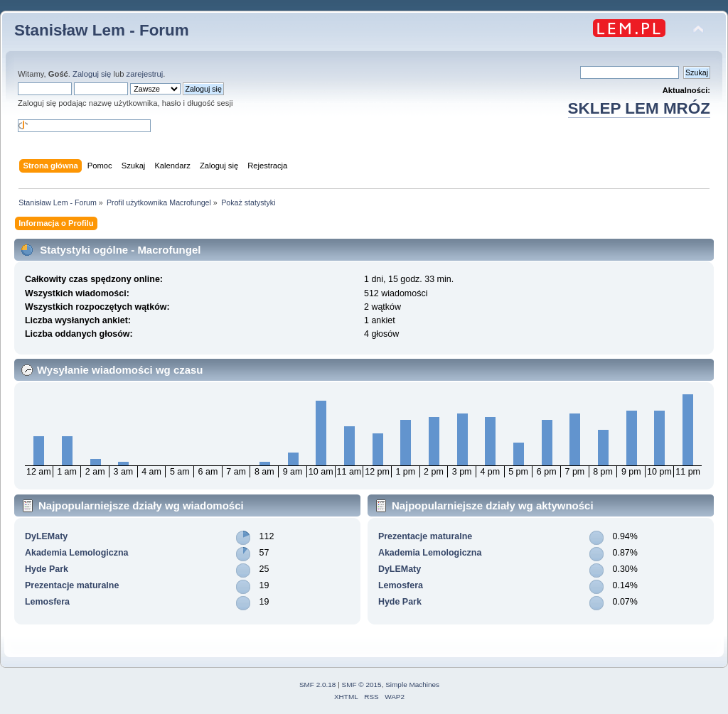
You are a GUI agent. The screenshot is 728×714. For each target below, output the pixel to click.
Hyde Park (47, 569)
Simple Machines (412, 685)
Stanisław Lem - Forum (102, 30)
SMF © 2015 (362, 685)
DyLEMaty (46, 536)
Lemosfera (47, 602)
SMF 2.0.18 (318, 685)
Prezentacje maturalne (72, 585)
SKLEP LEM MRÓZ (639, 108)
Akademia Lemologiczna (77, 553)
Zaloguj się (92, 74)
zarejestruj (145, 74)
